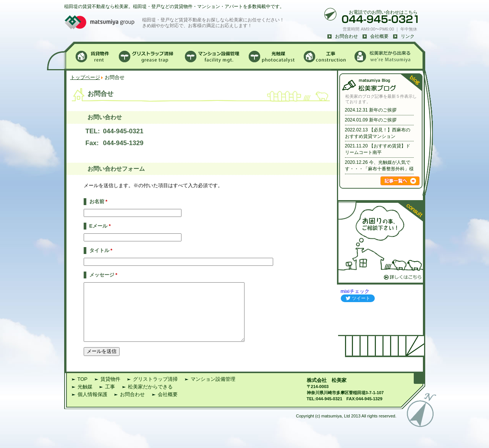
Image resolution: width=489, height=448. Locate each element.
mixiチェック (355, 291)
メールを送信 (102, 363)
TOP (83, 391)
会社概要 (379, 36)
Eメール (100, 226)
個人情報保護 (92, 406)
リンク (408, 36)
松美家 (339, 392)
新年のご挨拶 (383, 110)
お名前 (99, 201)
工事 (110, 398)
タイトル (101, 250)
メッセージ (104, 275)
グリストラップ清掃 (155, 391)
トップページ (85, 77)
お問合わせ (347, 36)
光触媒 (85, 398)
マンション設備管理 (213, 391)
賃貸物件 (110, 391)
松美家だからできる (150, 398)
